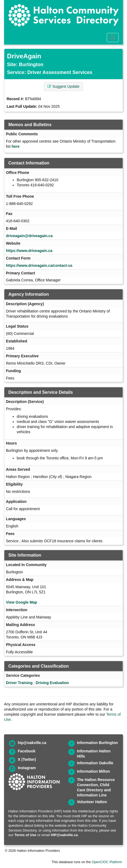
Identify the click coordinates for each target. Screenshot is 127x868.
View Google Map (22, 602)
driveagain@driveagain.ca (29, 236)
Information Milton (94, 771)
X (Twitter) (27, 759)
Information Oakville (95, 763)
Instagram (27, 768)
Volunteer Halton (92, 802)
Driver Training (19, 683)
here (16, 146)
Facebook (27, 751)
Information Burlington (98, 743)
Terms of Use (25, 835)
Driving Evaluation (52, 683)
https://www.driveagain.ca (29, 251)
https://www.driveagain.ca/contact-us (39, 265)
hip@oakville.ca (32, 743)
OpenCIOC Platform (107, 862)
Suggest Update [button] (63, 86)
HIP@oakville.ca (64, 835)
